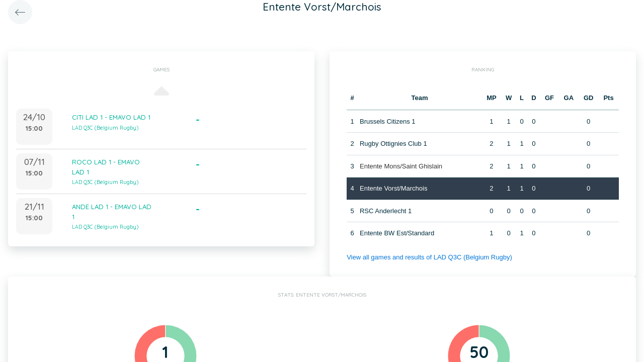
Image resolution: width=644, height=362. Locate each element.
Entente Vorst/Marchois (393, 188)
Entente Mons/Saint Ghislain (401, 166)
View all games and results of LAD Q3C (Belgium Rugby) (429, 257)
